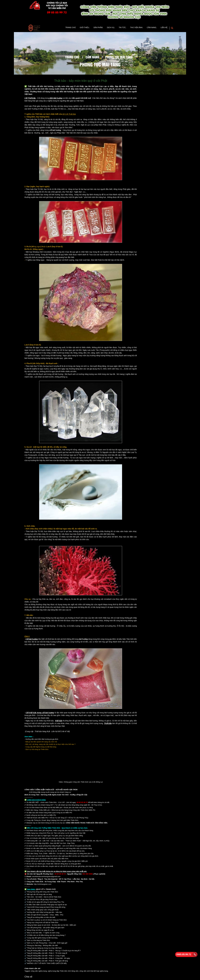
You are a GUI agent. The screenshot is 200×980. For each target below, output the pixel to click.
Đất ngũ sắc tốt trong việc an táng (39, 895)
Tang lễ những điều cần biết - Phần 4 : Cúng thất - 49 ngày (48, 959)
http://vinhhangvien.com (43, 885)
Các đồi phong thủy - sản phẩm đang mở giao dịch (46, 928)
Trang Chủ (61, 28)
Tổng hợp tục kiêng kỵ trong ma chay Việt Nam (44, 949)
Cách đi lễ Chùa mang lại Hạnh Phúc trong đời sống (46, 908)
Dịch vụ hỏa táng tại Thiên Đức (39, 941)
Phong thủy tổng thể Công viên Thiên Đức (43, 892)
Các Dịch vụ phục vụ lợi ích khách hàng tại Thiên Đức (47, 921)
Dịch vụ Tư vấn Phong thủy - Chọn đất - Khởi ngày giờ (47, 944)
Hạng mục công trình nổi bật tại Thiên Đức (43, 923)
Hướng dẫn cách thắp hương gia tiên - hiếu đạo (45, 913)
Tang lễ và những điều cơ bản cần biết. (41, 918)
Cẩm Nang (149, 28)
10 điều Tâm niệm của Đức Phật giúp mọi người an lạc (47, 905)
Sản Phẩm (90, 28)
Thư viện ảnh (133, 28)
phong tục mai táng (119, 58)
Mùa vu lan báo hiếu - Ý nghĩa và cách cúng (43, 933)
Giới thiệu (75, 28)
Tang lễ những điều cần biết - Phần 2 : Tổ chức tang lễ (47, 954)
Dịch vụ (104, 28)
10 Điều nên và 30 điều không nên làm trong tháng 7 (46, 936)
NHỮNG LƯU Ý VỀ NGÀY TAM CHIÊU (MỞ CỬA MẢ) (47, 964)
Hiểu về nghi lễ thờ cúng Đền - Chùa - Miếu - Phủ (45, 915)
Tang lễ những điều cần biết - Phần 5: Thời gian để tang (47, 961)
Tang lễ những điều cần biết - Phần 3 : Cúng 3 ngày (46, 956)
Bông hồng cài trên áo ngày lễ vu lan (41, 931)
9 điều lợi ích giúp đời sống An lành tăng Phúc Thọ (46, 903)
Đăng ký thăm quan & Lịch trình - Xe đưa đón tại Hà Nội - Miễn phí (52, 926)
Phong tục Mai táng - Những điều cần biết (43, 946)
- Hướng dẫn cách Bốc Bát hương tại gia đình (41, 740)
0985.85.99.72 (184, 954)
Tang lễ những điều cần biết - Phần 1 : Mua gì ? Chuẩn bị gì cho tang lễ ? (54, 951)
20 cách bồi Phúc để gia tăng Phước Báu (42, 900)
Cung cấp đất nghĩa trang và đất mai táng (42, 938)
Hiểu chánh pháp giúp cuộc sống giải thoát (43, 910)
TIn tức (117, 28)
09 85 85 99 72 (57, 12)
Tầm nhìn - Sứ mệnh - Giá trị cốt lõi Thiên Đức (44, 898)
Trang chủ (72, 58)
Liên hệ (163, 28)
